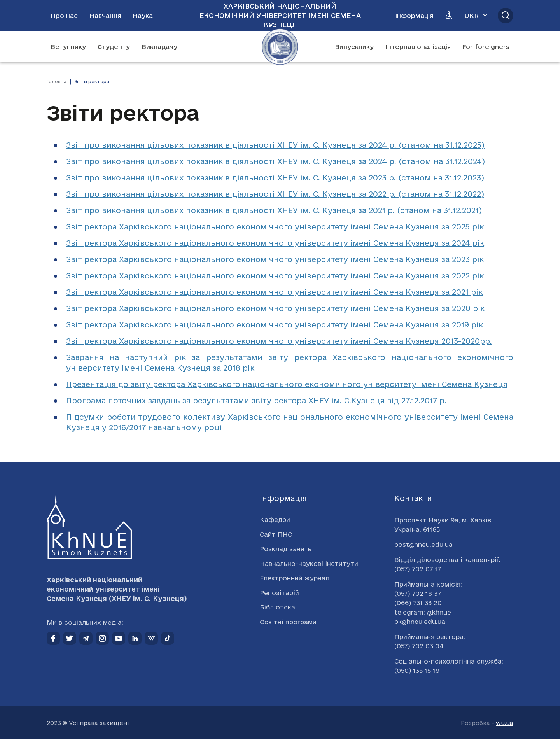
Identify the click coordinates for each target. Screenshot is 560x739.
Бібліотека (277, 607)
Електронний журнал (295, 578)
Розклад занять (286, 549)
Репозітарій (279, 593)
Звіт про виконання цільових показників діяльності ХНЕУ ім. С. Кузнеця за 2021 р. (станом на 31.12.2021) (274, 210)
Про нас (64, 16)
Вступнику (68, 47)
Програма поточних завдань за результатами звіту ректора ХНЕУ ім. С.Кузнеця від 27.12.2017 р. (256, 401)
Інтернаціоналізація (418, 47)
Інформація (414, 16)
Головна (57, 81)
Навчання (105, 16)
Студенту (114, 47)
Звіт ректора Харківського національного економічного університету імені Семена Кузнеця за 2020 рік (275, 308)
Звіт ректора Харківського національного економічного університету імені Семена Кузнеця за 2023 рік (275, 259)
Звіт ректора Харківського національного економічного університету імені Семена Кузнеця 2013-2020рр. (279, 341)
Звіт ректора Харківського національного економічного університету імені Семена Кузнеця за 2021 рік (274, 292)
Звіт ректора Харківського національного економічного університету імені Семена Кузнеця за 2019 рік (275, 325)
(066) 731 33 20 (418, 603)
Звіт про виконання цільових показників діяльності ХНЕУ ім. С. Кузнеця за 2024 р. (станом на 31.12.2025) (275, 145)
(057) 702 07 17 (418, 569)
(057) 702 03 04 (419, 646)
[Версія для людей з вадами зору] (449, 16)
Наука (143, 16)
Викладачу (159, 47)
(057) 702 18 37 (418, 594)
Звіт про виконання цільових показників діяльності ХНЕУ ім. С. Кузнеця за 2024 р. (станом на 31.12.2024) (276, 161)
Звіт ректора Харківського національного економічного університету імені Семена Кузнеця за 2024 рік (275, 243)
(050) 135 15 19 (417, 671)
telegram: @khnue (423, 612)
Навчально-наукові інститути (309, 564)
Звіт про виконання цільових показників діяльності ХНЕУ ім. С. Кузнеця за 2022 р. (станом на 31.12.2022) (275, 194)
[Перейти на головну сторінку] (280, 47)
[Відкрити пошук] (506, 16)
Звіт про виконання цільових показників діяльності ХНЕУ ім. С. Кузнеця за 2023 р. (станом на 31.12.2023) (275, 178)
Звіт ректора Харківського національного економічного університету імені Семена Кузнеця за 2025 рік (275, 227)
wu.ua (505, 723)
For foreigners (486, 47)
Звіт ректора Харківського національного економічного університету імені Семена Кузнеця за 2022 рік (275, 276)
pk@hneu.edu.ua (420, 622)
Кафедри (275, 520)
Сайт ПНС (276, 534)
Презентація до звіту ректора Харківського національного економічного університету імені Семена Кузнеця (287, 384)
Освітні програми (288, 622)
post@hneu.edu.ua (423, 545)
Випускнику (354, 47)
